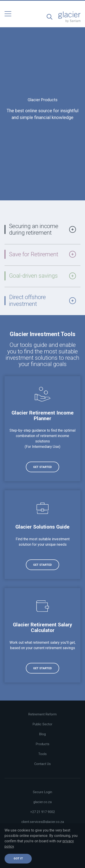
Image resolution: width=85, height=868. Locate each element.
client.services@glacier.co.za (43, 822)
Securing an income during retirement (42, 229)
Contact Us (42, 764)
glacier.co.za (42, 802)
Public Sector (42, 724)
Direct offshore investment (42, 300)
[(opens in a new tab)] (42, 429)
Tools (42, 754)
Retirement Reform (42, 714)
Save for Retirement (42, 254)
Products (43, 744)
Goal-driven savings (42, 276)
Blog (42, 734)
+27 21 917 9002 (42, 812)
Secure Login (42, 792)
